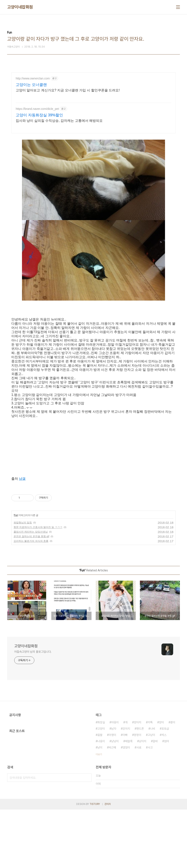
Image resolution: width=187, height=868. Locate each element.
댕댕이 (126, 806)
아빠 (125, 793)
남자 (114, 787)
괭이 (173, 781)
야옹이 (115, 781)
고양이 (101, 787)
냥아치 (143, 800)
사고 (150, 806)
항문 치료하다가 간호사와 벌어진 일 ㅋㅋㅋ (38, 586)
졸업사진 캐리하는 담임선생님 (31, 590)
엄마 (166, 800)
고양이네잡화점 (20, 7)
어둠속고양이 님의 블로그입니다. (33, 710)
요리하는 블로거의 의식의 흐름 (31, 599)
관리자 (108, 863)
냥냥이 (115, 800)
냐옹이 (101, 800)
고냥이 (151, 793)
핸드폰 (140, 787)
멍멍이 (138, 793)
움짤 (100, 793)
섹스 (164, 793)
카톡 (150, 781)
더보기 (99, 813)
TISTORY (95, 863)
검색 (87, 836)
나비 (153, 787)
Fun (16, 574)
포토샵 (165, 787)
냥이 (100, 806)
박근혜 (112, 806)
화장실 (101, 781)
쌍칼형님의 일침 (23, 581)
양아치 (138, 781)
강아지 (126, 787)
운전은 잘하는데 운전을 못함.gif (31, 595)
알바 (155, 800)
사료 (139, 806)
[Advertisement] (93, 109)
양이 (161, 781)
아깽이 (112, 793)
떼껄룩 (129, 800)
